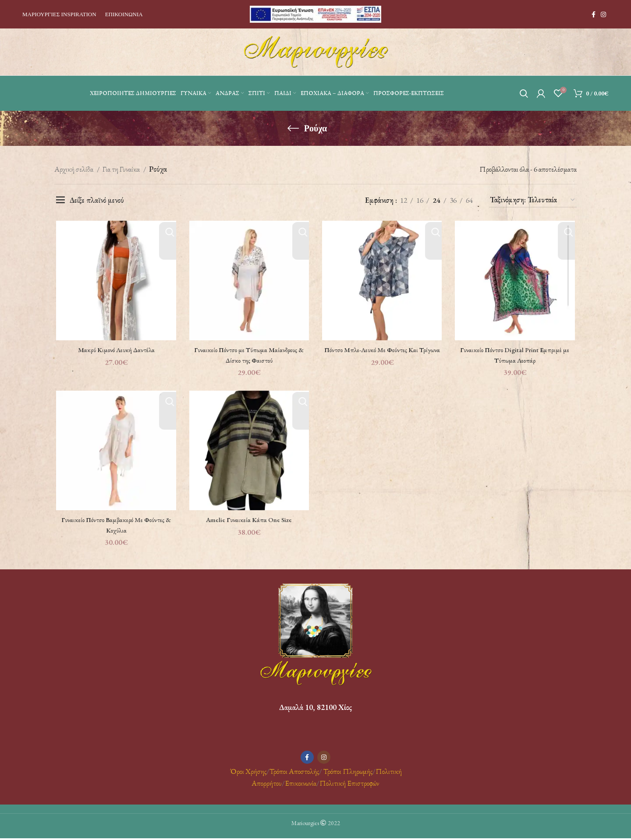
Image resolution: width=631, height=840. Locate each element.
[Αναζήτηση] (524, 93)
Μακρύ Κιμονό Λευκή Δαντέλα (115, 350)
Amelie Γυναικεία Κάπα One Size (248, 521)
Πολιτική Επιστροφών (349, 785)
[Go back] (293, 128)
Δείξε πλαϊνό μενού (97, 200)
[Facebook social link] (594, 14)
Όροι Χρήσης (248, 773)
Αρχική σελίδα (74, 169)
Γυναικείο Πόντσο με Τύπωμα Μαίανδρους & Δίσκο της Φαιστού (248, 356)
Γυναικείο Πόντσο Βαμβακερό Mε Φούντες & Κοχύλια (115, 526)
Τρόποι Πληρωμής (348, 773)
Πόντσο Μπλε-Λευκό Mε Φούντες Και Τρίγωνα (383, 356)
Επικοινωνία (301, 785)
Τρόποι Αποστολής (294, 773)
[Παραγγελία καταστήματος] (533, 200)
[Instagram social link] (603, 14)
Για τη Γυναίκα (122, 169)
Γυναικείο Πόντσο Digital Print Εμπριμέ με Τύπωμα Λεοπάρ (516, 356)
